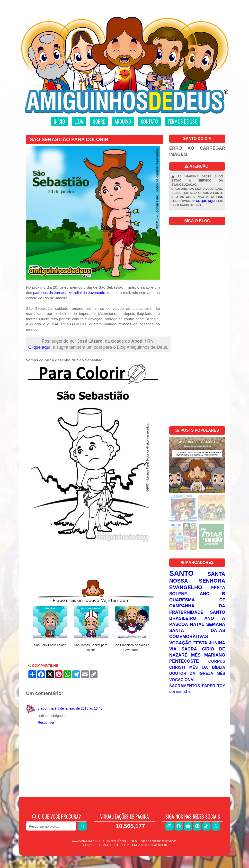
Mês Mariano (208, 655)
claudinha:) (47, 708)
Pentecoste (184, 661)
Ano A (215, 618)
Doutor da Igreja (191, 673)
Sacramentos (185, 686)
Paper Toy (213, 686)
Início (59, 121)
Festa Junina (209, 643)
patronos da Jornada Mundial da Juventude (69, 293)
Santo (181, 573)
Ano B (213, 594)
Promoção (180, 692)
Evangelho (186, 587)
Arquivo (123, 121)
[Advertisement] (93, 564)
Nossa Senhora (197, 581)
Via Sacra (183, 649)
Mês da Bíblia (207, 667)
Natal (197, 624)
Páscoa (179, 624)
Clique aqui (39, 347)
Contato (149, 121)
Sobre (99, 121)
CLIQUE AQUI (204, 201)
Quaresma (182, 600)
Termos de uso (182, 121)
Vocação (180, 643)
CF (222, 600)
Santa (216, 574)
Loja (79, 121)
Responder (46, 722)
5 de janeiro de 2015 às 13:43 (80, 708)
